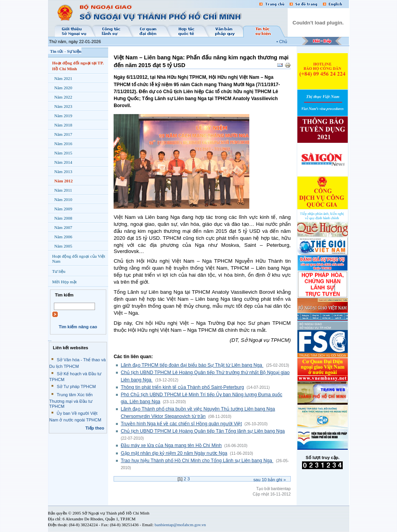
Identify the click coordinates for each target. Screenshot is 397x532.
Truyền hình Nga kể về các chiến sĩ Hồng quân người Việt (181, 424)
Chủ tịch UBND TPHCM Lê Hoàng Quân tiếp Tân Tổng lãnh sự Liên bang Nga (203, 431)
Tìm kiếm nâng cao (78, 327)
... (50, 340)
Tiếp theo (95, 428)
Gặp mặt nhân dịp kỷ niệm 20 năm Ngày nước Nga (174, 453)
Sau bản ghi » (269, 480)
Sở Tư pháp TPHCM (76, 386)
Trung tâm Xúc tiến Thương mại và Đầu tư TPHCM (71, 400)
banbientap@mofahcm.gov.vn (180, 525)
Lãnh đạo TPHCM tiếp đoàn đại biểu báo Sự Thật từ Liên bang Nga (192, 365)
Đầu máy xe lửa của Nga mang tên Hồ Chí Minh (171, 445)
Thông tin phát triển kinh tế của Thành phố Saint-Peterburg (182, 387)
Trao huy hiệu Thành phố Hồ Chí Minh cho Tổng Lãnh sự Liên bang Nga (197, 461)
